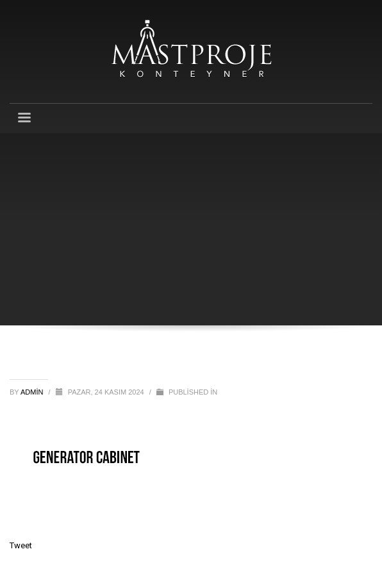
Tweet (21, 545)
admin (33, 392)
